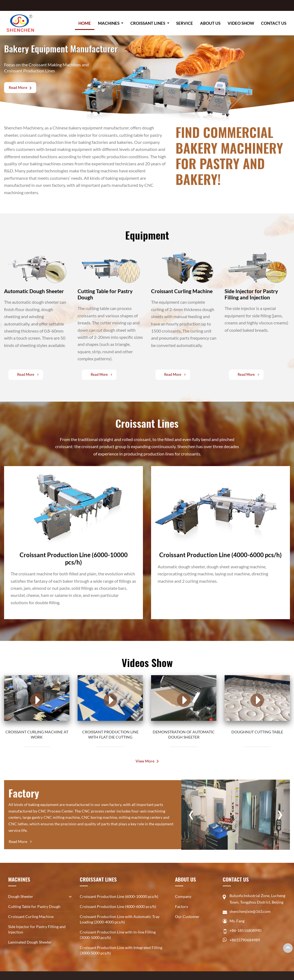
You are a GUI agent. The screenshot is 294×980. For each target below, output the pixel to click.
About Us (210, 23)
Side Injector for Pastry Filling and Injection (37, 929)
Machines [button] (109, 23)
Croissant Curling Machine (31, 917)
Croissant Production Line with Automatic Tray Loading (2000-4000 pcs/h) (120, 919)
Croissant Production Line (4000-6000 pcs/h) (118, 906)
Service (185, 23)
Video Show (241, 23)
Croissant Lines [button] (148, 23)
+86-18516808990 (245, 930)
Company (183, 896)
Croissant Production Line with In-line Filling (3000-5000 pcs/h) (118, 935)
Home (85, 23)
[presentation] (191, 812)
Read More (18, 87)
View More (145, 761)
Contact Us (274, 23)
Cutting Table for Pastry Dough (34, 906)
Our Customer (187, 917)
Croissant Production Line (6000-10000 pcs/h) (119, 896)
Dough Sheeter (21, 896)
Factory (182, 906)
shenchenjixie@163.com (250, 911)
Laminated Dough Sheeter (30, 942)
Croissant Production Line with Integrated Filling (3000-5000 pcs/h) (121, 950)
